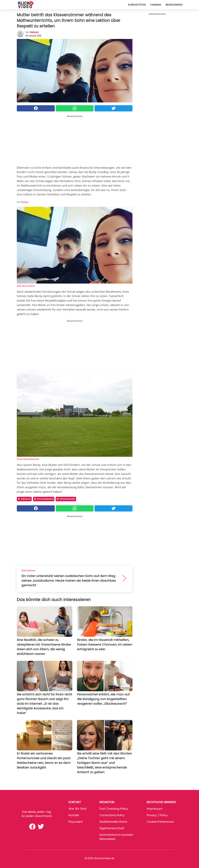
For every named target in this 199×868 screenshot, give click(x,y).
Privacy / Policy (157, 815)
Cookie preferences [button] (160, 822)
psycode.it (76, 822)
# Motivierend (44, 499)
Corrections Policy (112, 815)
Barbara (34, 32)
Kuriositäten (137, 5)
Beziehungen (174, 5)
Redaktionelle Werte (113, 822)
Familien (156, 5)
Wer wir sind (77, 809)
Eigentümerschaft (112, 828)
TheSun (24, 202)
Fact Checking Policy (114, 809)
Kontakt (74, 815)
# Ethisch (24, 499)
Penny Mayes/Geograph (28, 459)
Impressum (155, 809)
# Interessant (66, 499)
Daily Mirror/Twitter (26, 286)
